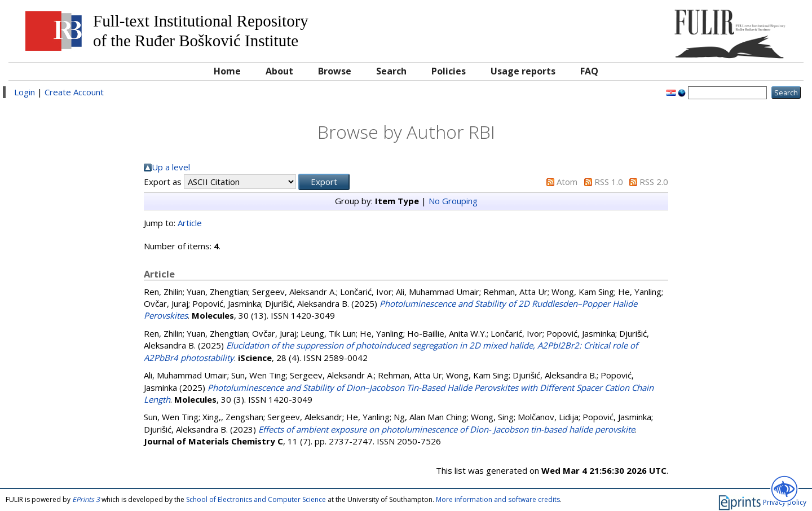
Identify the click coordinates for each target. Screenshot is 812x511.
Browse (335, 71)
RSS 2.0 (654, 182)
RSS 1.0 (609, 182)
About (279, 71)
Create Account (74, 92)
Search (391, 71)
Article (190, 223)
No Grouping (453, 201)
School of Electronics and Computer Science (256, 499)
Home (227, 71)
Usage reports (523, 71)
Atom (567, 182)
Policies (449, 71)
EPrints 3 (86, 499)
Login (25, 92)
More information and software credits (498, 499)
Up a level (171, 167)
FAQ (589, 71)
